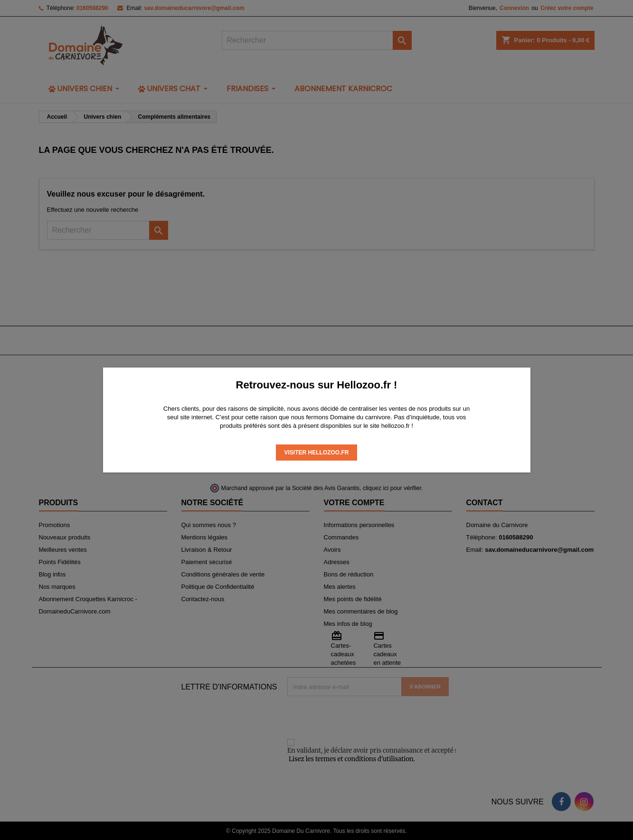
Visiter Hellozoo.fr (316, 453)
